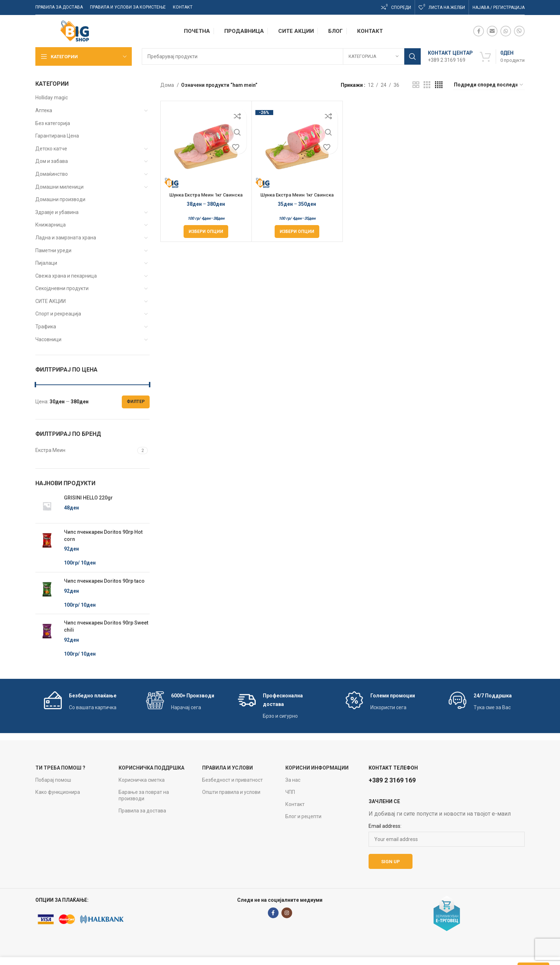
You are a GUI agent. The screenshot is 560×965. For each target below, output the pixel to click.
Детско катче (51, 149)
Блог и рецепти (303, 816)
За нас (293, 780)
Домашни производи (60, 199)
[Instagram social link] (287, 913)
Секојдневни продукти (62, 288)
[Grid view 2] (416, 85)
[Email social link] (492, 31)
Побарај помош (53, 780)
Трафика (46, 327)
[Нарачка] (489, 85)
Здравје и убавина (57, 212)
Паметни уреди (53, 250)
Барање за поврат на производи (144, 795)
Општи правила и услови (231, 792)
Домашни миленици (59, 187)
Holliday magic (52, 98)
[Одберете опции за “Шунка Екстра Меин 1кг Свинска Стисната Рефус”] (206, 232)
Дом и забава (52, 161)
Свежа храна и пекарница (66, 276)
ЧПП (290, 792)
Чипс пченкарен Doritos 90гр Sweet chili (106, 626)
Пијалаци (46, 263)
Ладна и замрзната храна (66, 238)
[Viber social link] (519, 31)
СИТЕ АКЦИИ (51, 301)
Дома (168, 85)
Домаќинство (52, 174)
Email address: (385, 826)
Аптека (44, 110)
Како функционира (58, 792)
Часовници (48, 339)
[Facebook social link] (479, 31)
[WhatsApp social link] (506, 31)
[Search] (281, 56)
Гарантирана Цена (57, 136)
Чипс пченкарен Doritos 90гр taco (104, 581)
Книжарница (51, 225)
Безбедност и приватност (232, 780)
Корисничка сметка (142, 780)
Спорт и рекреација (58, 314)
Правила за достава (142, 811)
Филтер (136, 402)
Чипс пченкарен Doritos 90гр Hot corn (103, 536)
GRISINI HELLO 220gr (88, 498)
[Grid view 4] (439, 85)
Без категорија (53, 123)
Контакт (295, 804)
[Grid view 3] (427, 85)
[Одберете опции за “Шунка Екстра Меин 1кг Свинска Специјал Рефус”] (297, 232)
